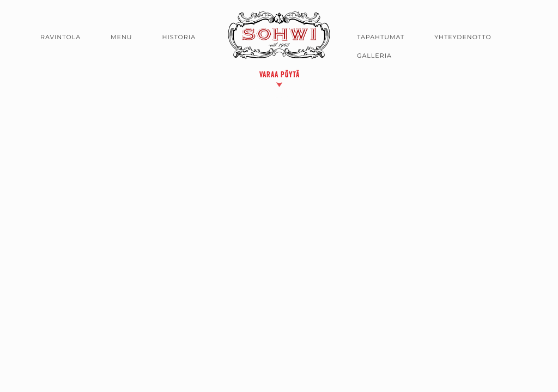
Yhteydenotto (463, 37)
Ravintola (60, 37)
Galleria (374, 56)
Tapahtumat (381, 37)
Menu (122, 37)
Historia (179, 37)
